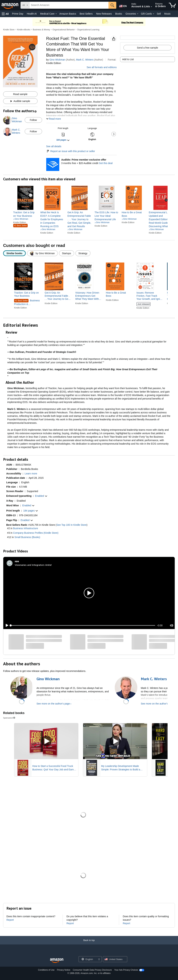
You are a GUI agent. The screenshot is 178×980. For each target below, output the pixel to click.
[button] (5, 14)
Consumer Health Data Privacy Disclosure (92, 970)
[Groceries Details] (138, 14)
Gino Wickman (57, 60)
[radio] (14, 253)
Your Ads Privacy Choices (126, 970)
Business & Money (41, 30)
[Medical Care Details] (56, 14)
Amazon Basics (68, 14)
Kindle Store (9, 30)
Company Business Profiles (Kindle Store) (36, 533)
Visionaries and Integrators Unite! (33, 565)
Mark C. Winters (85, 60)
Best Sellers (86, 14)
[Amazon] (10, 5)
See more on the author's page (53, 704)
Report (10, 920)
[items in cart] (172, 5)
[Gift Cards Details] (153, 14)
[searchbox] (69, 5)
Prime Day (18, 14)
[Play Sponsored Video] (46, 741)
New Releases (104, 14)
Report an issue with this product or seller (71, 151)
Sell (159, 14)
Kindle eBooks (24, 30)
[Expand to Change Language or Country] (99, 960)
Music (167, 14)
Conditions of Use (46, 970)
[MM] (17, 561)
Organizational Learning (88, 30)
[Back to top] (89, 944)
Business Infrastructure (25, 528)
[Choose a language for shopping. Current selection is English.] (88, 959)
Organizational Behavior (64, 30)
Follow (33, 120)
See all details (54, 146)
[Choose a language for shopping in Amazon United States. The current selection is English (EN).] (123, 5)
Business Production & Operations (27, 302)
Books (119, 14)
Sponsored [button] (9, 718)
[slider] (83, 625)
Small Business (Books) (27, 537)
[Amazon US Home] (57, 961)
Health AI (32, 14)
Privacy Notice (64, 970)
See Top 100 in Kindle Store (72, 525)
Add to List (128, 59)
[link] (25, 214)
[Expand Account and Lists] (151, 7)
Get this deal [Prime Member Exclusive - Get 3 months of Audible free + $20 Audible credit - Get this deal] (106, 163)
